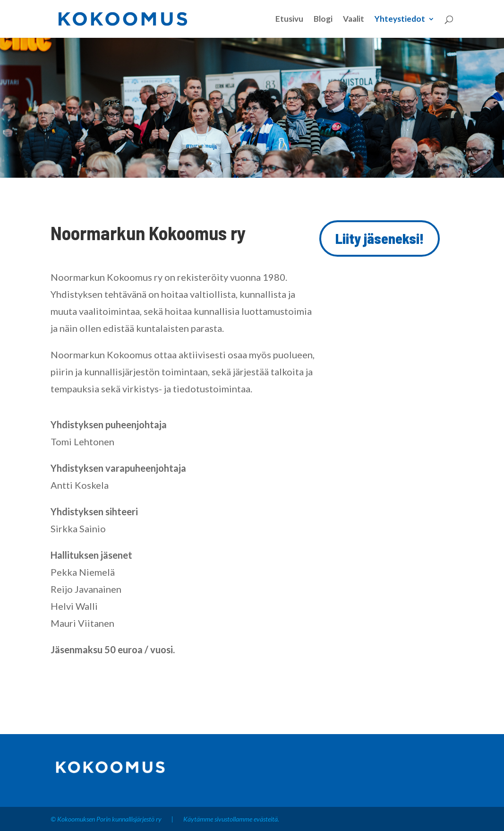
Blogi (323, 20)
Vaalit (354, 20)
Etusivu (289, 20)
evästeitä (266, 819)
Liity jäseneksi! (380, 238)
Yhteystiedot (400, 20)
